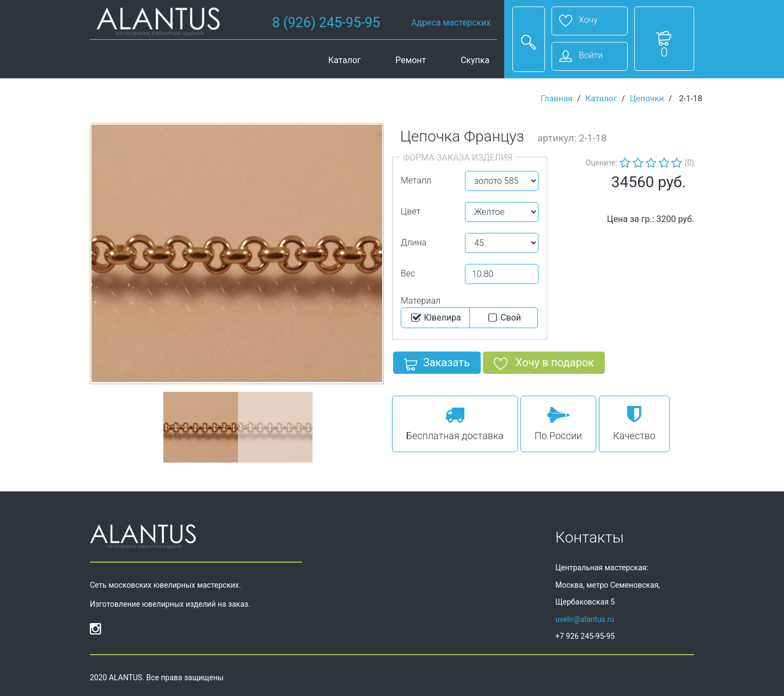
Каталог (345, 60)
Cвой (503, 318)
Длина (414, 242)
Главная (557, 98)
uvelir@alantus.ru (585, 619)
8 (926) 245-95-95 (326, 23)
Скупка (475, 60)
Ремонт (411, 60)
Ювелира (435, 318)
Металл (416, 180)
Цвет (411, 211)
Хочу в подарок (544, 365)
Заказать (437, 365)
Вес (408, 273)
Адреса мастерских (451, 23)
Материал (421, 301)
